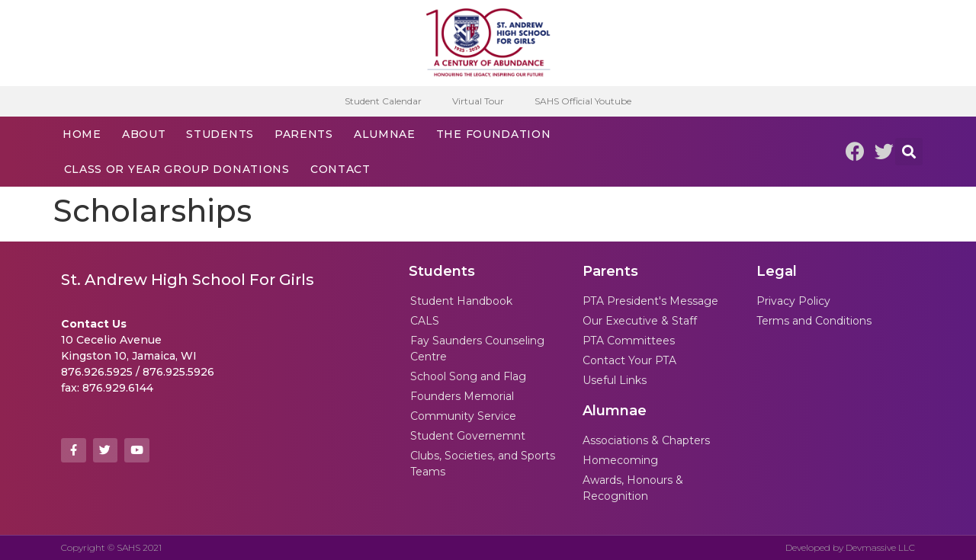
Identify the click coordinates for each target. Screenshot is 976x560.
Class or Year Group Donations (177, 169)
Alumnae (385, 134)
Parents (304, 134)
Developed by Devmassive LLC (850, 547)
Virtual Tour (478, 101)
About (144, 134)
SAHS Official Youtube (583, 101)
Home (82, 134)
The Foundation (494, 134)
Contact (340, 169)
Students (220, 134)
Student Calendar (383, 101)
